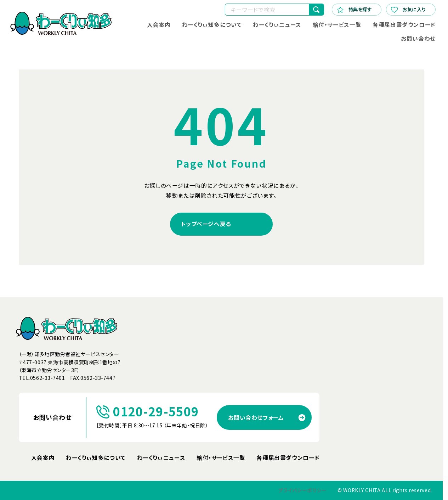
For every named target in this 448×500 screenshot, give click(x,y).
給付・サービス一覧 (337, 25)
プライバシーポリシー (303, 490)
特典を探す (355, 9)
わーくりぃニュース (277, 25)
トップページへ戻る (206, 224)
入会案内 (159, 25)
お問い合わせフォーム (256, 417)
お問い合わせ (418, 38)
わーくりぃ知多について (212, 25)
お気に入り (408, 9)
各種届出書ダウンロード (404, 25)
